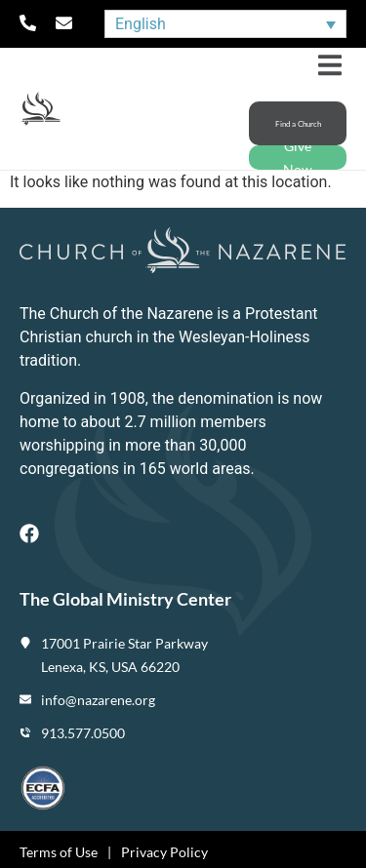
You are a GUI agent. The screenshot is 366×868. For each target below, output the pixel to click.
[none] (225, 24)
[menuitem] (225, 24)
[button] (329, 65)
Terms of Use (59, 852)
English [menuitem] (141, 24)
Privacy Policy (164, 852)
